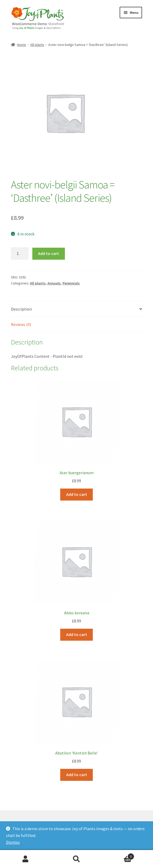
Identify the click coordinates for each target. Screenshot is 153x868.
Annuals (54, 283)
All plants (37, 45)
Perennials (71, 283)
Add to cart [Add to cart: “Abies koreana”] (77, 634)
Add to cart (48, 253)
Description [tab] (21, 309)
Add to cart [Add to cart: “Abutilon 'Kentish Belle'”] (77, 775)
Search (77, 859)
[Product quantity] (20, 254)
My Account (26, 859)
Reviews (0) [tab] (21, 324)
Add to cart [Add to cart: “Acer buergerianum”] (77, 494)
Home (22, 45)
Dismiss (13, 842)
